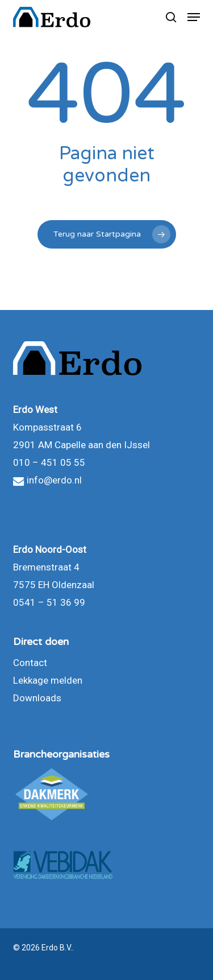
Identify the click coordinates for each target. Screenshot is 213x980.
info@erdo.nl (47, 480)
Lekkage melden (48, 680)
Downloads (37, 698)
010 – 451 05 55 (49, 462)
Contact (30, 663)
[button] (194, 17)
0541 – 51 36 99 (49, 602)
